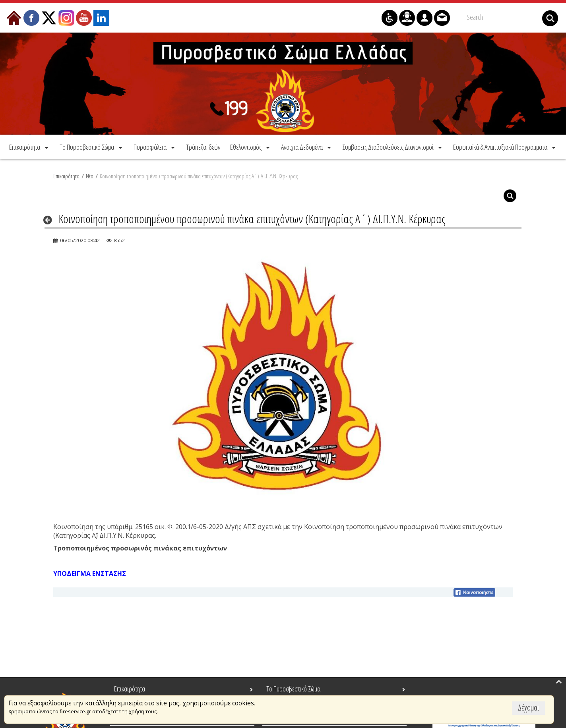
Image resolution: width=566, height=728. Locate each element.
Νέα (90, 175)
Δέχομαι (528, 708)
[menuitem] (29, 146)
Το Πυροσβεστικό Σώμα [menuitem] (293, 689)
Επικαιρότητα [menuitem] (130, 689)
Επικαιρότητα (66, 175)
